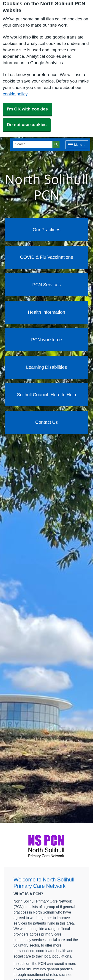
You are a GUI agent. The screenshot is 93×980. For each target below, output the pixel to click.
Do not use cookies (27, 125)
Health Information (47, 312)
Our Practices (47, 230)
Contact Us (46, 422)
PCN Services (46, 285)
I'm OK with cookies (27, 109)
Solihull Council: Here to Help (46, 395)
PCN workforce (46, 340)
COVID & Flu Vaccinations (46, 257)
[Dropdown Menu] (77, 145)
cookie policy (15, 94)
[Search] (33, 144)
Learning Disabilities (46, 367)
